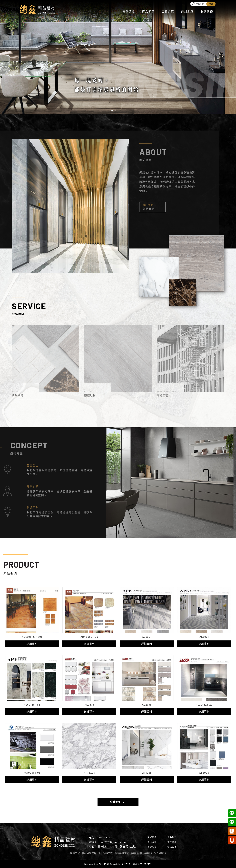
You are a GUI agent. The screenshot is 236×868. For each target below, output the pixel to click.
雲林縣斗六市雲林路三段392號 (117, 846)
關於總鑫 (129, 11)
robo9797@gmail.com (112, 842)
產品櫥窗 (148, 11)
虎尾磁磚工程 (122, 853)
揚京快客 (104, 864)
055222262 (105, 837)
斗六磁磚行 (160, 853)
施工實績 (172, 842)
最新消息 (187, 11)
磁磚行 (134, 853)
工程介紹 (168, 11)
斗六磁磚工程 (105, 853)
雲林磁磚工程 (89, 853)
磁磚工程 (75, 853)
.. (131, 864)
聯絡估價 (207, 11)
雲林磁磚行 (146, 853)
